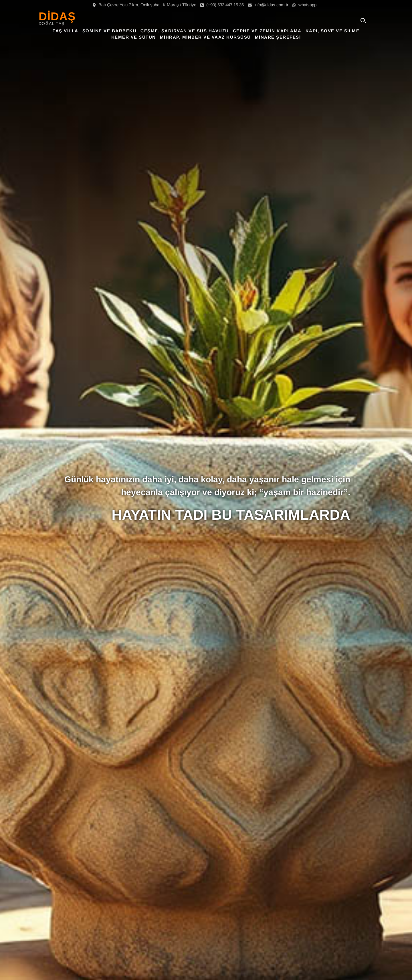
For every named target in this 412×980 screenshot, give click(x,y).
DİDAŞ (57, 16)
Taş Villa (66, 31)
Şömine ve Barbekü (110, 31)
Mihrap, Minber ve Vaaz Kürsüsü (205, 37)
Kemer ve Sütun (134, 37)
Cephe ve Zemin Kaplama (267, 31)
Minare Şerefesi (278, 37)
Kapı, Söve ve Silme (333, 31)
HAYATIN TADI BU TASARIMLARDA (231, 515)
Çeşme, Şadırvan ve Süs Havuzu (185, 31)
